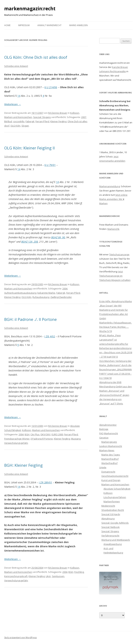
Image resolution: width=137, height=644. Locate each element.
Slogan (25, 126)
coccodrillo (19, 121)
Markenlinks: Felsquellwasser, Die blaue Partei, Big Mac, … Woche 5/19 (115, 327)
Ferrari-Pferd (42, 121)
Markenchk (113, 229)
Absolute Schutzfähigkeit (117, 489)
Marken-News (107, 450)
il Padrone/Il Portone (42, 439)
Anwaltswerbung (113, 544)
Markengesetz (109, 442)
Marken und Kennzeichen (18, 117)
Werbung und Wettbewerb (116, 540)
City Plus (35, 434)
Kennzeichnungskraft (16, 576)
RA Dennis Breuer (58, 113)
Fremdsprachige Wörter (17, 439)
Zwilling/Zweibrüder (61, 297)
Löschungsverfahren (115, 497)
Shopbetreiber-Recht (113, 510)
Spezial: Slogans (42, 117)
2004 (65, 289)
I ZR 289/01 (45, 482)
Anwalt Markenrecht (49, 25)
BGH (27, 434)
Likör (48, 576)
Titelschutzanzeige (119, 254)
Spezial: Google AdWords (115, 523)
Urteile (103, 467)
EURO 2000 (57, 434)
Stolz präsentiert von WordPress (20, 638)
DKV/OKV (46, 434)
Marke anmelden (79, 25)
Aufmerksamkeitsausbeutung (20, 293)
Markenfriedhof (110, 459)
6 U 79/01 (50, 165)
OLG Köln (15, 126)
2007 (84, 117)
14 (19, 96)
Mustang (76, 439)
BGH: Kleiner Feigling (23, 465)
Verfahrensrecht (110, 536)
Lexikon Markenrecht (111, 446)
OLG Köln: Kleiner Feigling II (30, 148)
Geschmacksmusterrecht (115, 476)
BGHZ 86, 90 (58, 237)
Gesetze (104, 438)
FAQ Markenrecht (109, 433)
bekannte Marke (46, 293)
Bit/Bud (8, 121)
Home (7, 25)
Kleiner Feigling (58, 121)
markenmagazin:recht (30, 9)
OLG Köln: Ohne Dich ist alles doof (36, 57)
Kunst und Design (111, 480)
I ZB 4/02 (50, 336)
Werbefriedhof (109, 463)
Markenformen (112, 502)
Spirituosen (58, 576)
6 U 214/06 (51, 87)
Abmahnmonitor (108, 425)
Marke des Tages (111, 455)
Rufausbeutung (41, 297)
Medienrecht (108, 506)
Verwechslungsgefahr (16, 443)
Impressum (24, 25)
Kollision (75, 113)
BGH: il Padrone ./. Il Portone (30, 319)
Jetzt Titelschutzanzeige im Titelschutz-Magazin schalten (115, 276)
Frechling (79, 572)
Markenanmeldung (110, 186)
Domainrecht (108, 472)
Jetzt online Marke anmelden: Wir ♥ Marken (113, 199)
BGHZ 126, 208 (30, 242)
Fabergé (30, 121)
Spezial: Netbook (111, 527)
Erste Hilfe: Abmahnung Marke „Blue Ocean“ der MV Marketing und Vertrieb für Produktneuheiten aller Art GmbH (116, 310)
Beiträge (104, 429)
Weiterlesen (13, 104)
